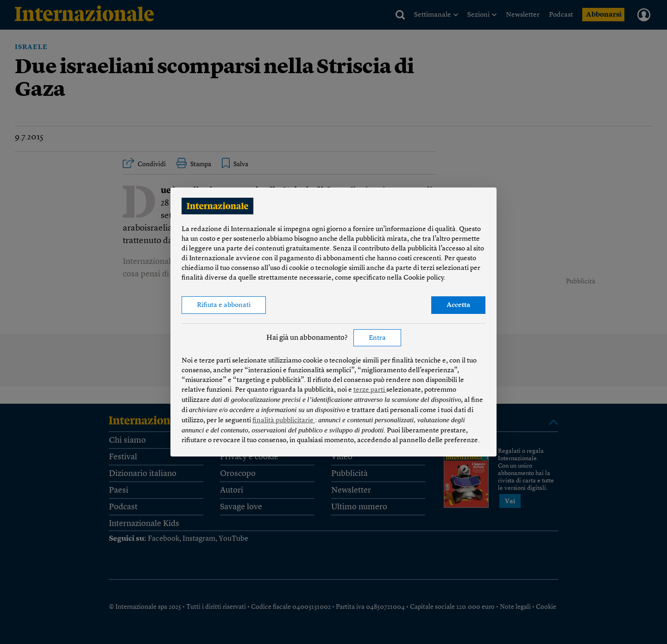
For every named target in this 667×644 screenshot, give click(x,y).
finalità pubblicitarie (284, 421)
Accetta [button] (458, 305)
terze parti (370, 390)
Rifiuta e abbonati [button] (224, 305)
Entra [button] (377, 338)
